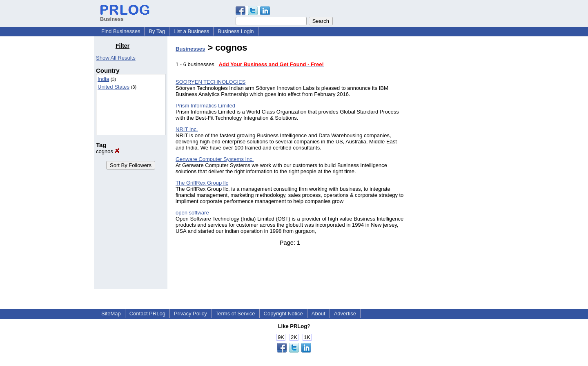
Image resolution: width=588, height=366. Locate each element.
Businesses (190, 49)
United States (114, 87)
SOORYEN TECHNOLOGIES (210, 82)
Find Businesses (121, 31)
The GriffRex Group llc (202, 183)
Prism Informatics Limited (205, 106)
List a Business (191, 31)
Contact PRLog (147, 314)
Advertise (345, 314)
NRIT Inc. (187, 129)
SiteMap (111, 314)
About (318, 314)
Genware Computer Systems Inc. (215, 159)
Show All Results (116, 58)
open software (192, 213)
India (103, 79)
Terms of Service (235, 314)
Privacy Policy (190, 314)
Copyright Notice (283, 314)
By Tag (157, 31)
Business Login (236, 31)
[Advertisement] (452, 165)
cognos (108, 151)
